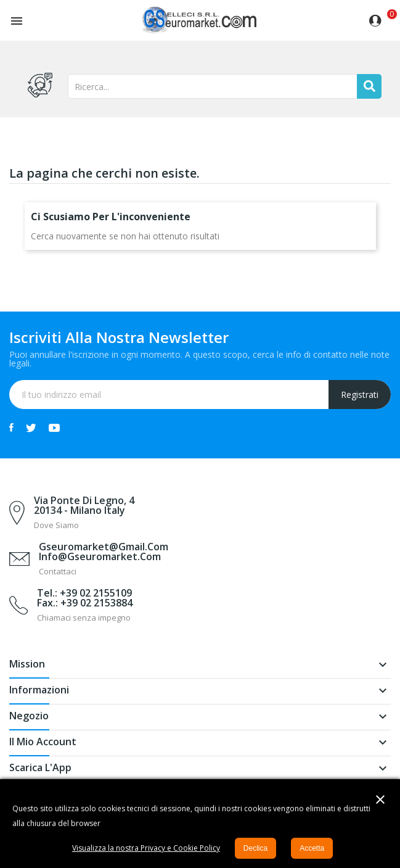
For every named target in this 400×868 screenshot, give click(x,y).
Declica (255, 848)
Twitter (31, 428)
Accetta (312, 848)
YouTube (54, 428)
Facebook (11, 428)
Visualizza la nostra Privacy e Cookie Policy (146, 848)
